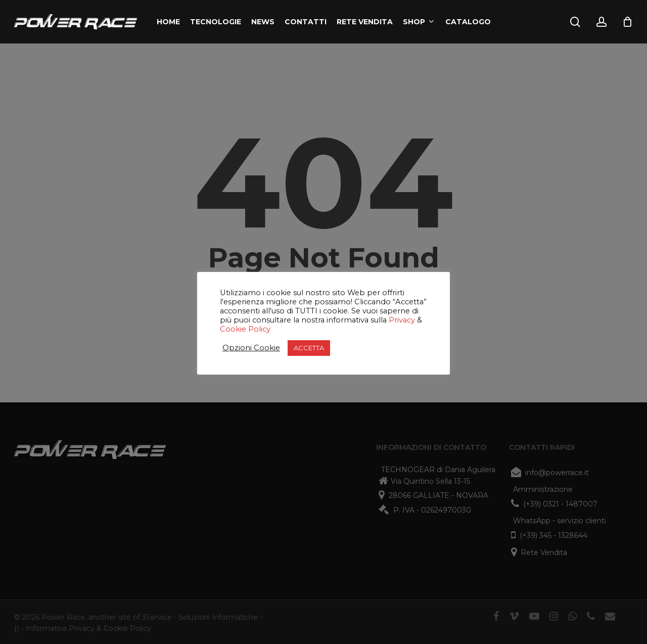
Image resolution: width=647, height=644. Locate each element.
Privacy (402, 320)
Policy (258, 329)
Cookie (233, 329)
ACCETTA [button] (309, 348)
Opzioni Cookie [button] (251, 348)
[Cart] (627, 22)
